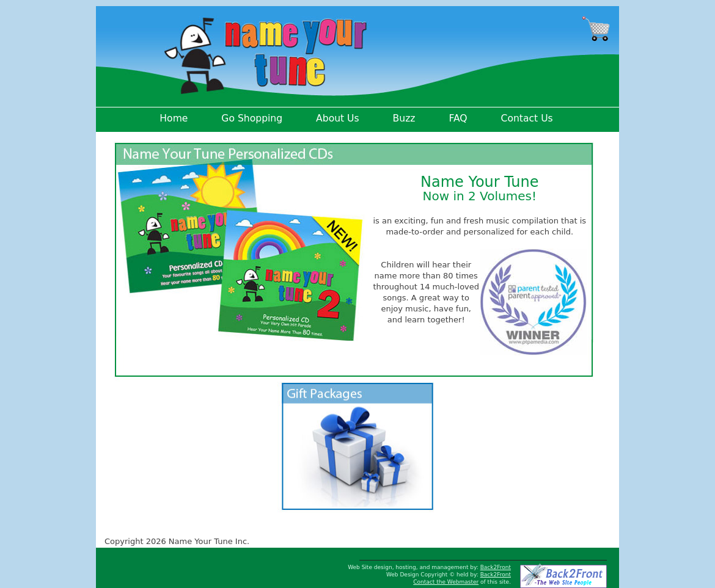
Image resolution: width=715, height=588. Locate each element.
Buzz (404, 118)
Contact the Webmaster (446, 582)
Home (174, 118)
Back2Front (496, 567)
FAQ (458, 118)
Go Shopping (252, 118)
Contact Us (527, 118)
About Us (338, 118)
